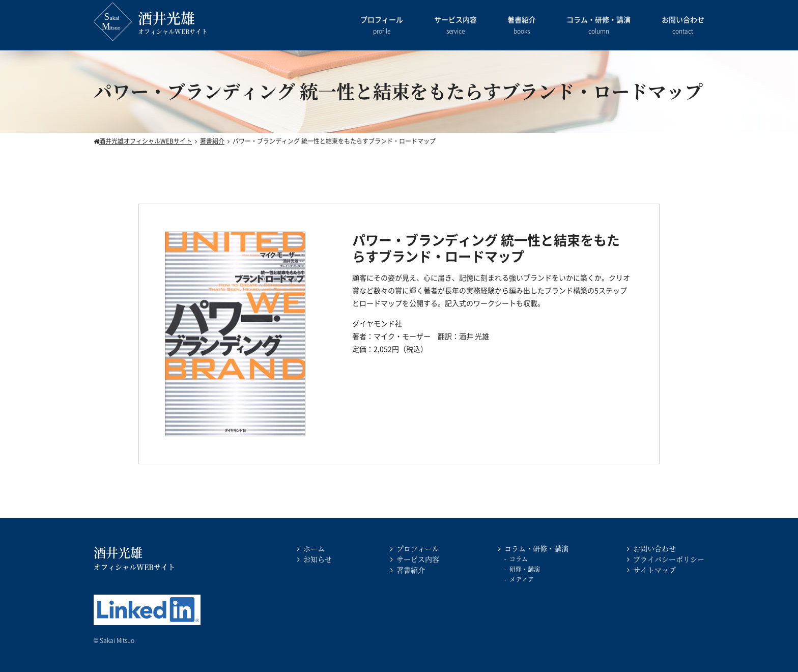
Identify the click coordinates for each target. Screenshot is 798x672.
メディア (522, 579)
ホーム (314, 548)
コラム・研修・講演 (598, 26)
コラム (519, 559)
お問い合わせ (683, 26)
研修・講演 (525, 569)
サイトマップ (654, 570)
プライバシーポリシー (669, 559)
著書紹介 (522, 26)
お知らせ (318, 559)
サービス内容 (455, 26)
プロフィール (382, 26)
